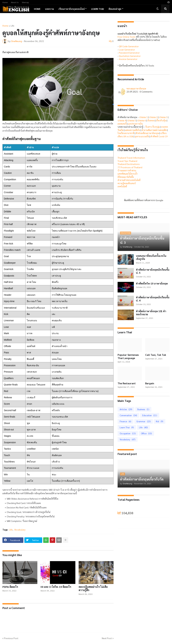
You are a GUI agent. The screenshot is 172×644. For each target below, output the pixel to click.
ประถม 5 (132, 120)
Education (150, 415)
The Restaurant (127, 383)
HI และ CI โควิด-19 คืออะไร (56, 587)
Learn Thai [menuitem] (98, 9)
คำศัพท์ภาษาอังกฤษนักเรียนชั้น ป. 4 (153, 299)
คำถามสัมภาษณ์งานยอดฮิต (154, 130)
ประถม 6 (142, 120)
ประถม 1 (143, 117)
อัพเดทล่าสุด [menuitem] (115, 9)
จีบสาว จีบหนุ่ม (153, 127)
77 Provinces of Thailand (130, 167)
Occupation (128, 433)
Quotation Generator (130, 56)
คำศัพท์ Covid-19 (159, 136)
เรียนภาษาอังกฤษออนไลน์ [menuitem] (72, 9)
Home (5, 2)
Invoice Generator (128, 59)
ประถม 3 (163, 117)
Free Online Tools (127, 37)
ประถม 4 (122, 120)
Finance (125, 421)
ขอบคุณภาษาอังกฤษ (136, 88)
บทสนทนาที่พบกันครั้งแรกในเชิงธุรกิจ (151, 257)
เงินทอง (151, 120)
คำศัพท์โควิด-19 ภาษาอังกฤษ (152, 283)
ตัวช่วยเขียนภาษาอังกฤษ (147, 133)
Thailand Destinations (129, 164)
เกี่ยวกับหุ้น (161, 120)
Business (143, 409)
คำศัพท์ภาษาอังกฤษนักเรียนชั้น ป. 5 (153, 271)
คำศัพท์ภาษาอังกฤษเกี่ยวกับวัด (142, 479)
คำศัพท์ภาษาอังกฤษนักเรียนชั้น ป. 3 (142, 240)
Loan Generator (127, 50)
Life (13, 26)
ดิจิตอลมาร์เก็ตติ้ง (126, 177)
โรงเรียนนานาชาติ (126, 133)
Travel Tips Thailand (127, 161)
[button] (158, 9)
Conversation (128, 415)
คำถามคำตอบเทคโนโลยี (129, 180)
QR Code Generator (129, 46)
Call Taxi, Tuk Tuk (156, 355)
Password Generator (129, 53)
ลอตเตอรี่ (122, 124)
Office (146, 433)
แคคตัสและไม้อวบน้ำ (128, 174)
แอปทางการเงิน (135, 124)
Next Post (107, 638)
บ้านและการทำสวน (127, 170)
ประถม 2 (153, 117)
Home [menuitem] (37, 9)
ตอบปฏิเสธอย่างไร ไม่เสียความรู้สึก (93, 589)
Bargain (150, 383)
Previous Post (11, 638)
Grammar (144, 421)
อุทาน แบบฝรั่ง (142, 136)
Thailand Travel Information (131, 158)
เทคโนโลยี (122, 186)
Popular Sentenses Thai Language (128, 356)
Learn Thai (127, 427)
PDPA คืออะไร (10, 587)
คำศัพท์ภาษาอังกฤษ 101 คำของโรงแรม (151, 313)
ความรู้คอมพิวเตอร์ (127, 183)
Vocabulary (20, 530)
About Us (15, 2)
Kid (160, 421)
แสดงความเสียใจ (133, 130)
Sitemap (25, 2)
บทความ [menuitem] (49, 9)
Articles (126, 409)
